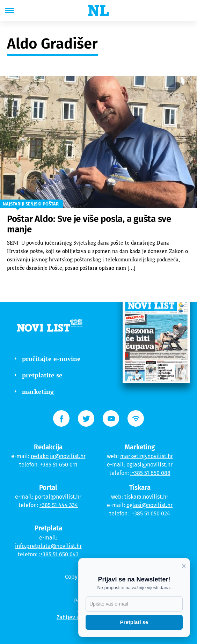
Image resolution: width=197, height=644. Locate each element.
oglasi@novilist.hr (149, 465)
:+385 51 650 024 (150, 513)
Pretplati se (134, 622)
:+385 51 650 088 (150, 473)
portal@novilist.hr (58, 497)
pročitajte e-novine (48, 359)
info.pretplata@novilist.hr (48, 546)
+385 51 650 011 (59, 465)
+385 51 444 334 (59, 505)
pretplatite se (39, 375)
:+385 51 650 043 (59, 554)
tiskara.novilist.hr (146, 497)
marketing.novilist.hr (147, 456)
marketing (34, 391)
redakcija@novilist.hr (58, 456)
